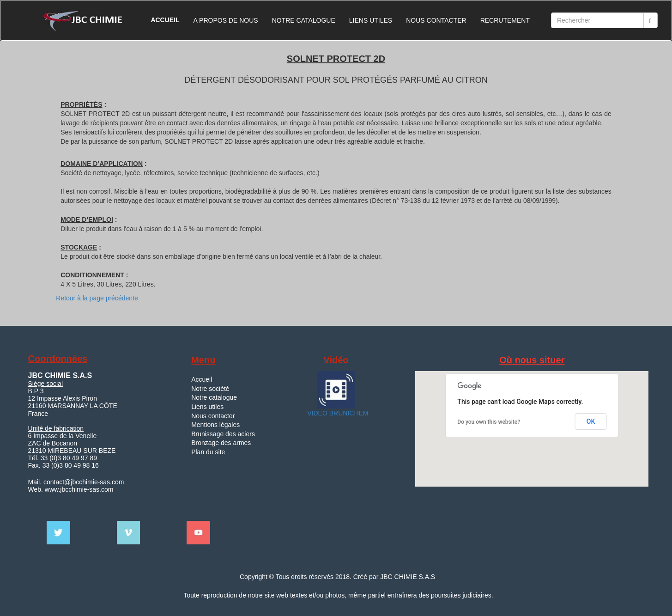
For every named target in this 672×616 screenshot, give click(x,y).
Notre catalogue (214, 397)
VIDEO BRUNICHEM (337, 413)
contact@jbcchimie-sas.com (83, 482)
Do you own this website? (489, 422)
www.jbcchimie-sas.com (79, 489)
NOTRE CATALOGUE (304, 20)
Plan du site (208, 452)
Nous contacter (213, 416)
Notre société (210, 389)
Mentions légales (215, 425)
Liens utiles (207, 407)
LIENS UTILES (371, 20)
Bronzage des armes (221, 443)
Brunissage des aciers (223, 434)
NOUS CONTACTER (436, 20)
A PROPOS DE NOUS (226, 20)
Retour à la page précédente (97, 298)
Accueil (202, 379)
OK (591, 421)
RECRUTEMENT (505, 20)
